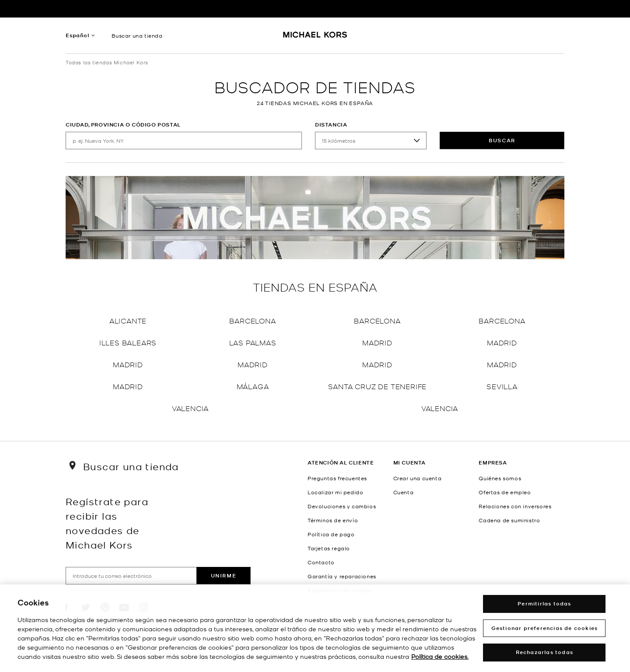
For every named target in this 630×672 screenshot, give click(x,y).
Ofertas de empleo (505, 492)
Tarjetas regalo (329, 548)
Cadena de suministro (509, 520)
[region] (315, 628)
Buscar (502, 140)
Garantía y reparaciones (342, 576)
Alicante (128, 320)
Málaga (253, 386)
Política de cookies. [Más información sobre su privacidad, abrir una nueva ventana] (440, 656)
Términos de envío (333, 520)
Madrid (377, 342)
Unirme (224, 575)
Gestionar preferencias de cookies (545, 628)
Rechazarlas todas (544, 652)
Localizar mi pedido (335, 492)
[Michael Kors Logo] (315, 38)
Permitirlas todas (544, 603)
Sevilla (502, 386)
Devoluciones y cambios (342, 506)
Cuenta (404, 492)
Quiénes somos (500, 478)
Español (77, 35)
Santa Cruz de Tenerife (378, 386)
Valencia (190, 408)
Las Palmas (253, 342)
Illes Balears (128, 342)
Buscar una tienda (137, 35)
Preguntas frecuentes (337, 478)
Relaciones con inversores (515, 506)
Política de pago (331, 534)
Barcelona (252, 320)
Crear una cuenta (418, 478)
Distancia (331, 125)
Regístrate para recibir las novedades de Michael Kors (107, 523)
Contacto (321, 562)
